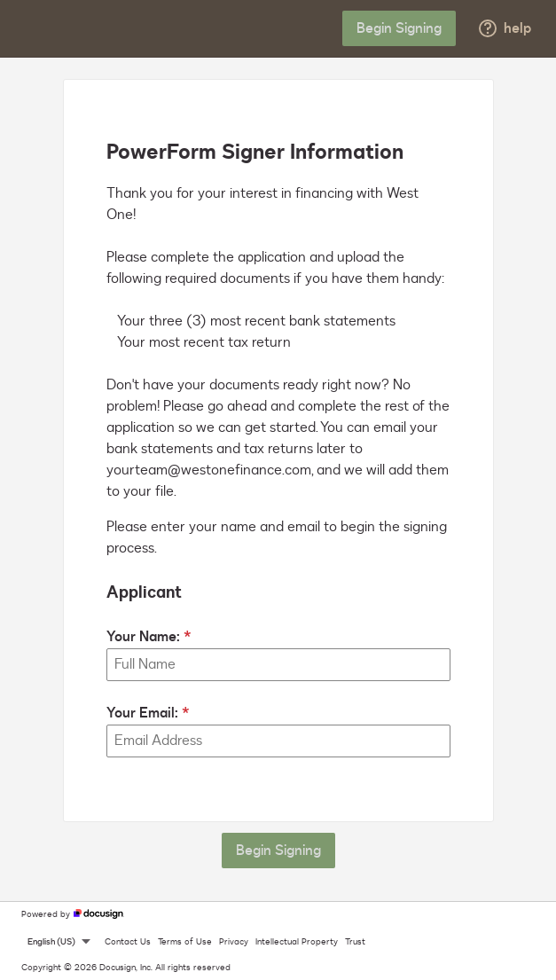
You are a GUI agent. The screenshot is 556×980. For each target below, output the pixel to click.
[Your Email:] (278, 741)
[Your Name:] (278, 665)
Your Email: (142, 713)
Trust (355, 942)
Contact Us (128, 942)
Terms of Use (185, 942)
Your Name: (143, 637)
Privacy (234, 942)
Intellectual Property (297, 942)
